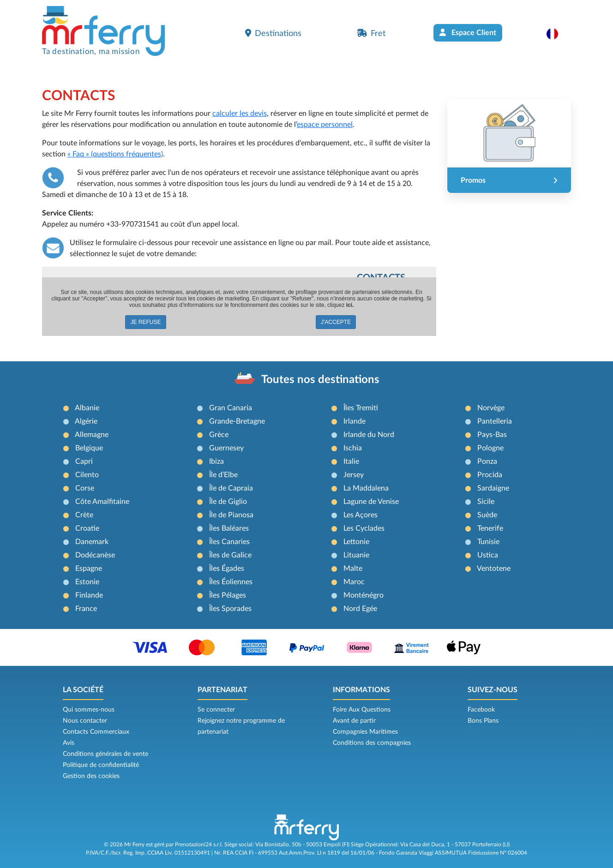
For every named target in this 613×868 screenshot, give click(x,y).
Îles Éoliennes (231, 582)
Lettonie (356, 542)
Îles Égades (227, 569)
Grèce (219, 435)
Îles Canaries (229, 542)
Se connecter (216, 710)
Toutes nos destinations (320, 380)
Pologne (490, 448)
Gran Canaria (231, 408)
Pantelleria (495, 421)
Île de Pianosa (231, 515)
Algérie (86, 421)
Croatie (87, 528)
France (86, 609)
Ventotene (494, 569)
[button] (557, 34)
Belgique (89, 448)
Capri (84, 461)
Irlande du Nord (369, 435)
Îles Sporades (230, 609)
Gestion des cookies (91, 776)
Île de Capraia (231, 488)
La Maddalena (366, 488)
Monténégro (364, 595)
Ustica (488, 555)
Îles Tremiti (361, 408)
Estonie (87, 582)
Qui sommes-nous (89, 710)
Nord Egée (360, 609)
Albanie (87, 408)
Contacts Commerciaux (96, 732)
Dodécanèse (95, 555)
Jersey (354, 475)
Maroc (354, 582)
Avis (69, 743)
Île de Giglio (228, 502)
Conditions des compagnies (372, 743)
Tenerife (490, 528)
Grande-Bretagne (237, 421)
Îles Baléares (229, 528)
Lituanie (356, 555)
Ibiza (216, 461)
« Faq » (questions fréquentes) (115, 154)
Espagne (89, 569)
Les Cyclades (364, 528)
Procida (490, 475)
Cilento (87, 475)
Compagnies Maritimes (365, 732)
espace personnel (325, 125)
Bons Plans (483, 721)
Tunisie (488, 542)
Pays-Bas (492, 435)
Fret (371, 33)
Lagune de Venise (371, 502)
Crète (84, 515)
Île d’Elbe (223, 475)
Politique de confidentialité (101, 765)
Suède (487, 515)
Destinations (273, 33)
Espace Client (468, 33)
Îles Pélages (228, 595)
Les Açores (361, 515)
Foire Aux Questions (362, 710)
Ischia (353, 448)
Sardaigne (493, 488)
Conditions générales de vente (105, 754)
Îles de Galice (230, 555)
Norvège (491, 408)
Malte (353, 569)
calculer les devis (240, 114)
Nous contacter (85, 721)
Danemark (92, 542)
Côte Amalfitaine (102, 502)
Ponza (487, 461)
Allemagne (92, 435)
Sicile (486, 502)
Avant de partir (354, 721)
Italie (351, 461)
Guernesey (226, 448)
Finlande (89, 595)
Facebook (481, 710)
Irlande (355, 421)
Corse (85, 488)
